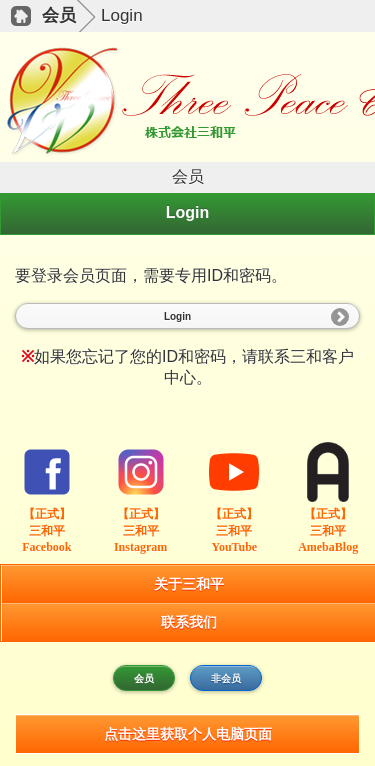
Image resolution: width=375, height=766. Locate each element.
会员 (59, 15)
